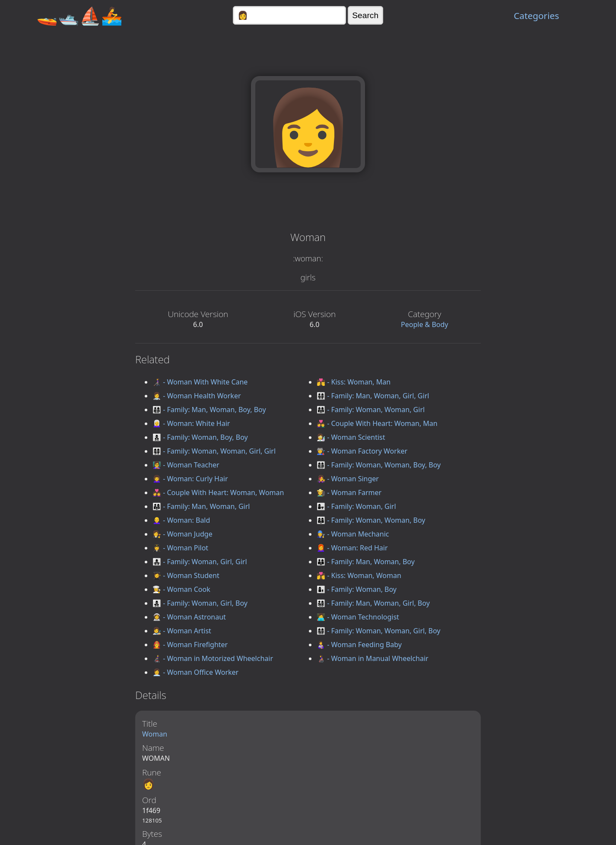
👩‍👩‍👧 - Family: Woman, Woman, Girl (371, 410)
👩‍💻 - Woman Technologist (358, 617)
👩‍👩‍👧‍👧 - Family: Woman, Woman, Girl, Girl (214, 451)
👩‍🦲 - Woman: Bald (181, 520)
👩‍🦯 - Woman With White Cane (200, 382)
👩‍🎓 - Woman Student (186, 575)
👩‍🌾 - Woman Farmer (349, 492)
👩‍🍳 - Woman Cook (181, 589)
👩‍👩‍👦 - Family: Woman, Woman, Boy (371, 520)
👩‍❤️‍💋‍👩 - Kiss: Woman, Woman (359, 575)
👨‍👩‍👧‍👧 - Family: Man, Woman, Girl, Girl (373, 396)
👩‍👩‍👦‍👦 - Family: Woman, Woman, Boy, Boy (379, 465)
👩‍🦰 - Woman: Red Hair (352, 548)
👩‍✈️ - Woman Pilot (180, 548)
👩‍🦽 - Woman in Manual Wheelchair (373, 658)
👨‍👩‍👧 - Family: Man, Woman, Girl (201, 506)
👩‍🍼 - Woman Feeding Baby (359, 645)
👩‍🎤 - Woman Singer (348, 479)
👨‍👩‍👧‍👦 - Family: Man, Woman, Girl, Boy (373, 603)
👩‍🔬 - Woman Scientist (351, 437)
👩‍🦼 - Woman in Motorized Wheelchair (213, 658)
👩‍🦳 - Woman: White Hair (191, 423)
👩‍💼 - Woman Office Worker (195, 672)
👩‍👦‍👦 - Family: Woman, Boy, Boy (200, 437)
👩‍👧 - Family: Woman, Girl (356, 506)
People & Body (425, 324)
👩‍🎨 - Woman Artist (182, 631)
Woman (155, 734)
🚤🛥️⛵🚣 (79, 15)
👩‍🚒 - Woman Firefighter (190, 645)
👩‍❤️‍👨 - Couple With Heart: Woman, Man (377, 423)
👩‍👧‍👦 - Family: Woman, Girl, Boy (200, 603)
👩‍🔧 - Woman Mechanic (353, 534)
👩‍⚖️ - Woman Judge (183, 534)
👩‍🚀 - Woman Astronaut (189, 617)
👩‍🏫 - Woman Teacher (186, 465)
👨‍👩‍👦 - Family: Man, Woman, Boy (366, 562)
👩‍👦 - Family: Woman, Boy (357, 589)
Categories (536, 16)
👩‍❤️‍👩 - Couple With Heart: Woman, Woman (218, 492)
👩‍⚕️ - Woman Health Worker (197, 396)
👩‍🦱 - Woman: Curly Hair (190, 479)
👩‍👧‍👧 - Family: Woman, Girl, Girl (200, 562)
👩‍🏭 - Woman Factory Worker (362, 451)
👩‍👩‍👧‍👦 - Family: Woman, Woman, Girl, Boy (378, 631)
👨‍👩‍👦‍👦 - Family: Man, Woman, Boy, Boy (209, 410)
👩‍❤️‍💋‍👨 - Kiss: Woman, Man (354, 382)
